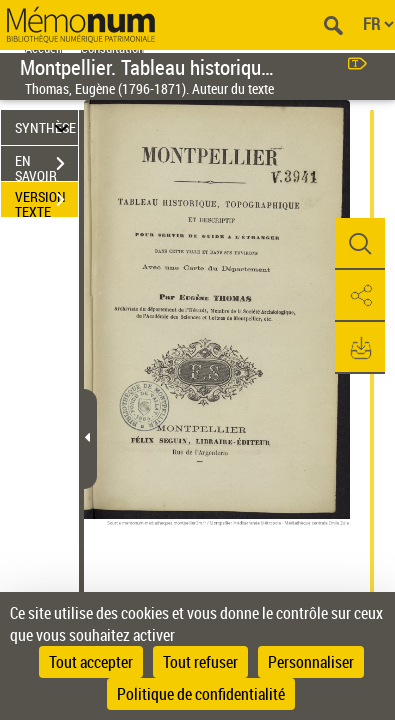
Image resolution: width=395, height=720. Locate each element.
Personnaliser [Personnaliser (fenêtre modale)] (311, 662)
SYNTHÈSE (45, 127)
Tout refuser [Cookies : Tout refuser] (200, 662)
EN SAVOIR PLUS (46, 166)
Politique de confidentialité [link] (201, 694)
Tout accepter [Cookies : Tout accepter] (91, 662)
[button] (360, 244)
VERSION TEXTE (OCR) (46, 202)
